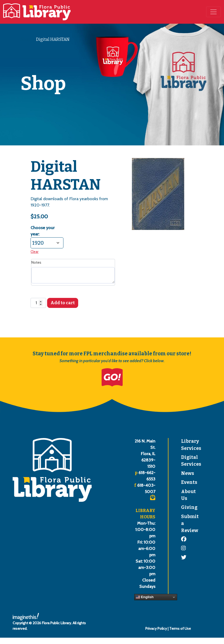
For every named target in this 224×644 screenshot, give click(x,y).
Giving (189, 507)
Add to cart (63, 303)
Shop (26, 39)
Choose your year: (43, 231)
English (145, 597)
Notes (36, 262)
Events (189, 482)
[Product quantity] (38, 303)
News (188, 473)
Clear (34, 252)
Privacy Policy (156, 628)
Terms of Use (180, 628)
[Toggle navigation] (213, 12)
